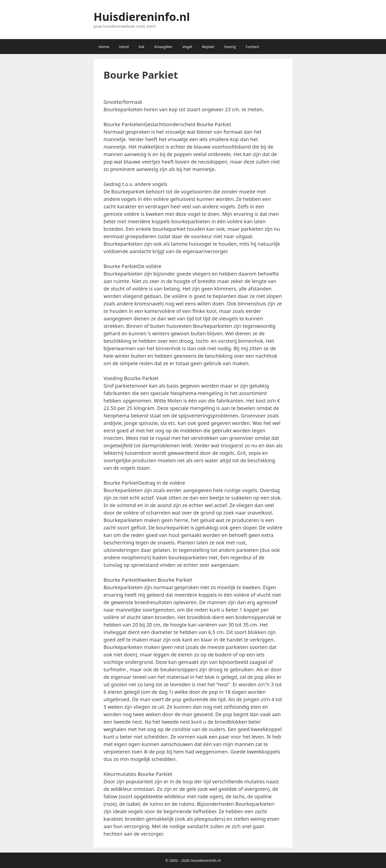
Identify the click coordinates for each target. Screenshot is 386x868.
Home (104, 47)
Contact (252, 47)
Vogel (187, 47)
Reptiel (208, 47)
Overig (230, 47)
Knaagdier (163, 47)
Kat (142, 47)
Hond (124, 47)
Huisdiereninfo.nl (142, 17)
